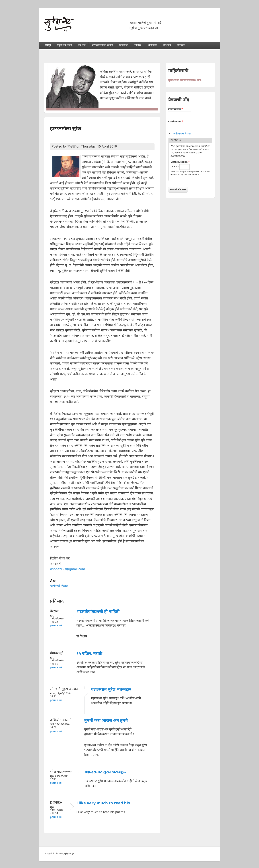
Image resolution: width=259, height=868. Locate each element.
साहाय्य (138, 45)
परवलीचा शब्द (176, 122)
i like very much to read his (103, 803)
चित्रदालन (124, 45)
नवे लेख (82, 45)
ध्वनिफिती (152, 45)
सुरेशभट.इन (69, 854)
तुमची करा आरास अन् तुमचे (106, 721)
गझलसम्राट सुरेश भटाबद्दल (105, 772)
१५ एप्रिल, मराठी (89, 654)
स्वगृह (48, 45)
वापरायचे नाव (175, 109)
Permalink (56, 626)
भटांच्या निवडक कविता (102, 45)
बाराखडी (181, 45)
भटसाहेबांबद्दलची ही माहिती (98, 612)
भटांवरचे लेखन (59, 586)
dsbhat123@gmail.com (68, 569)
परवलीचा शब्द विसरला (182, 134)
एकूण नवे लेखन (64, 45)
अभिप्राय (167, 45)
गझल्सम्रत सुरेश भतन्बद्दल (111, 690)
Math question (180, 162)
